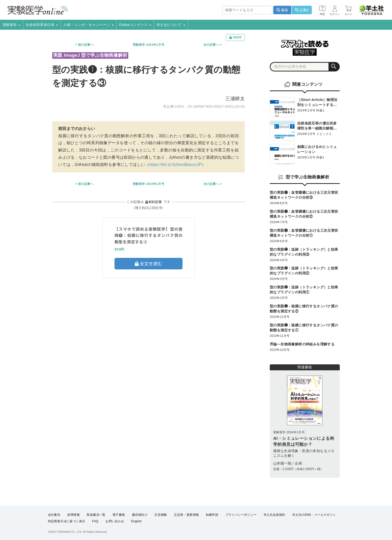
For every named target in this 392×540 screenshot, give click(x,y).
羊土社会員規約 (274, 515)
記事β (302, 10)
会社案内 (54, 515)
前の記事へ (86, 45)
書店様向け (140, 515)
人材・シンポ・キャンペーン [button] (88, 25)
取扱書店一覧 (96, 515)
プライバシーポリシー (241, 515)
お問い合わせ (115, 522)
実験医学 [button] (11, 25)
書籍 (282, 10)
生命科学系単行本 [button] (42, 25)
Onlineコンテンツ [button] (135, 25)
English (136, 522)
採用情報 (73, 515)
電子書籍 (119, 515)
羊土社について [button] (171, 25)
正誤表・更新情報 (186, 515)
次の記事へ (211, 45)
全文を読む (148, 263)
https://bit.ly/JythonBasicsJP (175, 165)
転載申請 (212, 515)
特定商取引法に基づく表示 (67, 522)
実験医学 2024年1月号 (148, 45)
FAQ (95, 522)
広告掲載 (161, 515)
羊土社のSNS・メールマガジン (314, 515)
